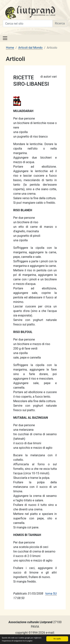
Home (10, 48)
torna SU (51, 594)
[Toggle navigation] (5, 38)
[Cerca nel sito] (28, 23)
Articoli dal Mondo (30, 48)
